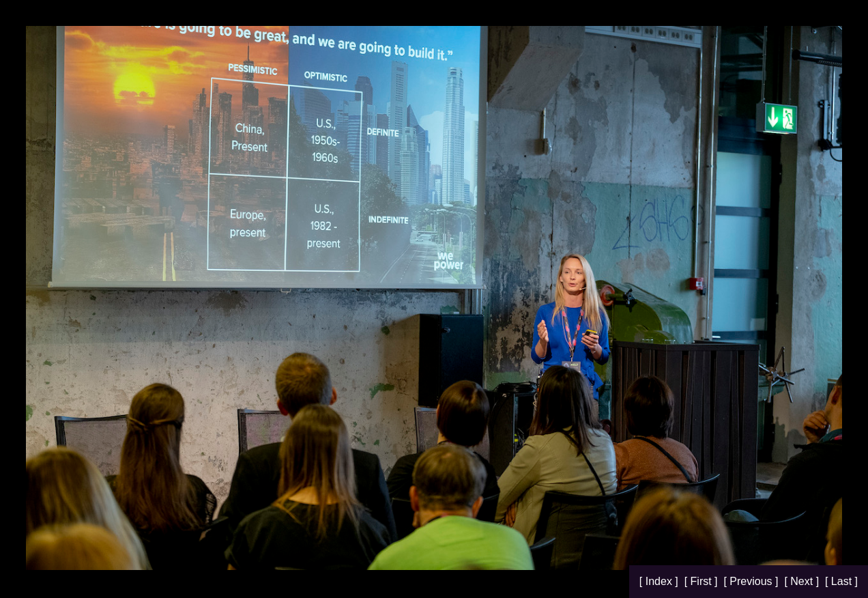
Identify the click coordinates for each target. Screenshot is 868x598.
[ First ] (703, 581)
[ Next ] (803, 581)
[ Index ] (660, 581)
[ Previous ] (752, 581)
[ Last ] (841, 581)
